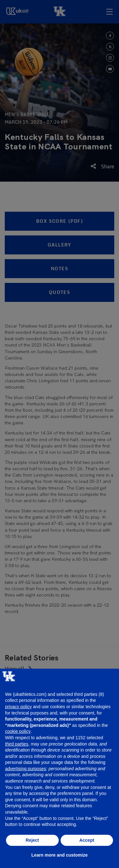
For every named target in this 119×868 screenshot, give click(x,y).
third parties (17, 744)
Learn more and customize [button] (60, 855)
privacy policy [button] (18, 707)
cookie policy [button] (18, 731)
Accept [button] (87, 840)
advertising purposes (26, 769)
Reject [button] (32, 840)
